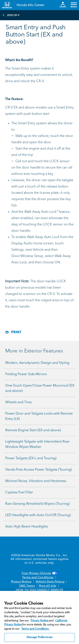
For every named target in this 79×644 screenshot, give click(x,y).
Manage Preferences (39, 637)
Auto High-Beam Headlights (27, 527)
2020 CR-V (11, 15)
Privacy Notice (21, 582)
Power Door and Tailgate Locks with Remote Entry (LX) (39, 416)
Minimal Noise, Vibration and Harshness (36, 481)
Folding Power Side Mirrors (26, 374)
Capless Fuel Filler (19, 493)
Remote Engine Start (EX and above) (33, 430)
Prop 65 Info (48, 586)
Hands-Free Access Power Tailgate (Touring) (39, 470)
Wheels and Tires (18, 402)
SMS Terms (27, 586)
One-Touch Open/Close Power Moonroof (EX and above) (40, 388)
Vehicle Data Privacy (50, 582)
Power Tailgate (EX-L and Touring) (31, 458)
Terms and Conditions (38, 577)
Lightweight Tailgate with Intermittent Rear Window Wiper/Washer (37, 444)
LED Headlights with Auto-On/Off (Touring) (38, 515)
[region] (39, 617)
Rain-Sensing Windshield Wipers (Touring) (37, 504)
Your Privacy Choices (39, 573)
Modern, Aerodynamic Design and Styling (37, 363)
